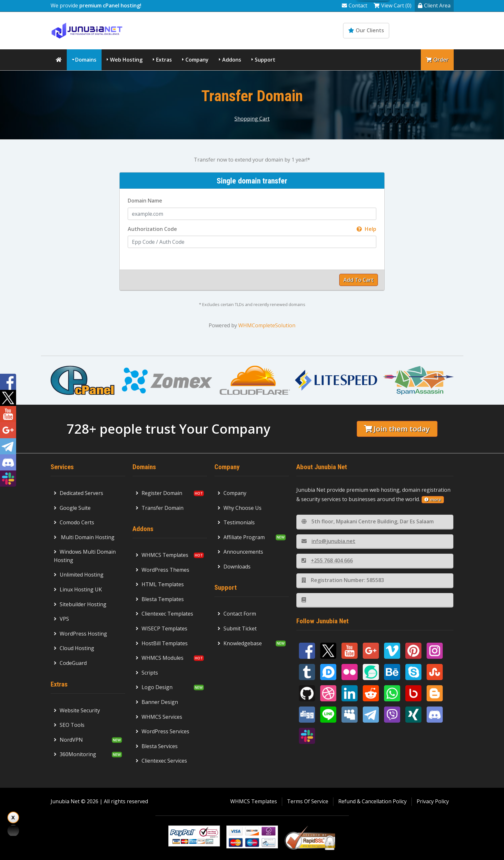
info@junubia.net (328, 541)
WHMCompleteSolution (267, 325)
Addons (232, 60)
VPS (61, 619)
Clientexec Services (161, 761)
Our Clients (366, 30)
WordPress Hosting (80, 634)
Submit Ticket (237, 628)
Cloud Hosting (74, 648)
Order (437, 60)
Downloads (234, 567)
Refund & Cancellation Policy (372, 801)
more (433, 499)
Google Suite (72, 508)
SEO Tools (69, 725)
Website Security (77, 710)
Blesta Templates (160, 599)
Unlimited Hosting (79, 575)
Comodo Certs (74, 522)
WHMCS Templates (162, 555)
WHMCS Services (159, 717)
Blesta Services (157, 746)
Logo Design (154, 687)
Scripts (147, 673)
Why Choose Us (240, 508)
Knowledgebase (425, 30)
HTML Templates (160, 584)
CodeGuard (70, 663)
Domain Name (145, 201)
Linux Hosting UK (78, 589)
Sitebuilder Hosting (80, 604)
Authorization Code (252, 229)
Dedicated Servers (79, 493)
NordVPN (68, 740)
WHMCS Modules (160, 658)
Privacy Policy (433, 801)
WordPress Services (163, 731)
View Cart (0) (393, 5)
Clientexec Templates (164, 614)
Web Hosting (126, 60)
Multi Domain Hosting (84, 537)
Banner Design (157, 702)
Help (366, 229)
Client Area (434, 5)
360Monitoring (75, 754)
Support (265, 60)
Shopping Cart (252, 119)
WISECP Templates (162, 628)
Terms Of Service (308, 801)
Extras (164, 60)
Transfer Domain (160, 508)
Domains (86, 60)
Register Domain (159, 493)
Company (197, 60)
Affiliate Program (241, 537)
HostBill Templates (162, 643)
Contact (355, 5)
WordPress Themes (163, 570)
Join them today (397, 429)
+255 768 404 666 (327, 560)
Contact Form (237, 614)
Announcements (240, 552)
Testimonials (236, 522)
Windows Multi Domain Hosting (85, 556)
